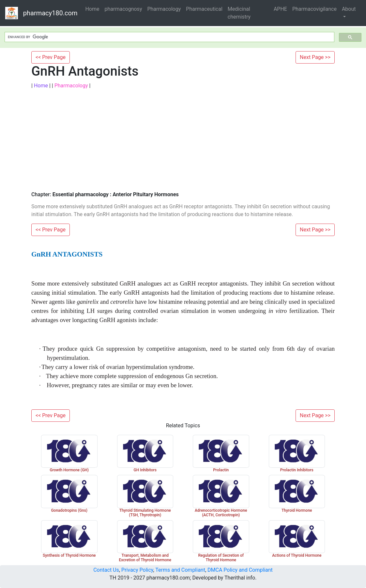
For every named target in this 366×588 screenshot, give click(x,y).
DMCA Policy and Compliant (240, 570)
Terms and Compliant (180, 570)
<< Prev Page (51, 57)
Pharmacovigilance (314, 9)
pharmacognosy (123, 9)
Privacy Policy (137, 570)
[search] (169, 37)
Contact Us (106, 570)
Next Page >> (315, 57)
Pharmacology (164, 9)
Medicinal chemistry (239, 13)
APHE (280, 9)
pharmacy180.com (50, 13)
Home (92, 9)
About (349, 9)
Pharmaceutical (204, 9)
